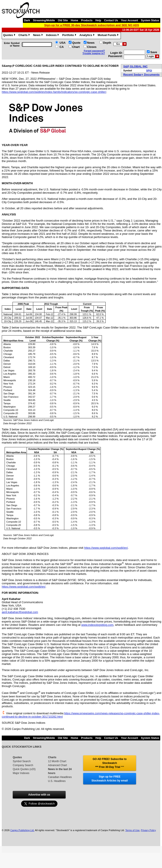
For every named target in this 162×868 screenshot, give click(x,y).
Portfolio (70, 36)
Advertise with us (39, 795)
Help (98, 20)
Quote (76, 43)
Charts (25, 36)
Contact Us (111, 20)
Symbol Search (22, 761)
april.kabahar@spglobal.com (20, 612)
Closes (92, 47)
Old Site (63, 20)
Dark (27, 20)
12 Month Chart (57, 761)
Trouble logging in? (94, 53)
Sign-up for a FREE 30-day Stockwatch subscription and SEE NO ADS (92, 25)
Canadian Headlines (60, 777)
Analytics (87, 36)
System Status (150, 20)
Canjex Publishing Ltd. (22, 830)
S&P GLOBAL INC (135, 66)
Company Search (23, 765)
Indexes (53, 36)
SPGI (149, 70)
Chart (76, 47)
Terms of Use (132, 830)
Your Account (130, 20)
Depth (107, 43)
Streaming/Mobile (44, 20)
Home (75, 20)
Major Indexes (21, 773)
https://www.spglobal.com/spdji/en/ (106, 548)
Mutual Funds (109, 36)
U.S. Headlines (57, 781)
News (38, 36)
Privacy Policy (148, 830)
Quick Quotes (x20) (24, 769)
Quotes (10, 36)
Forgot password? (94, 51)
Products (87, 20)
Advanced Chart (57, 765)
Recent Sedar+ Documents (141, 75)
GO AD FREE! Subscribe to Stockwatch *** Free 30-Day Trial (110, 763)
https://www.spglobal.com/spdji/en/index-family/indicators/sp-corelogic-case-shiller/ (54, 92)
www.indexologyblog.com (97, 625)
